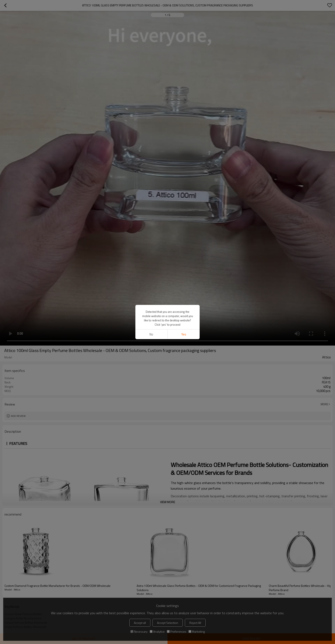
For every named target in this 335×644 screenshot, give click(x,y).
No (151, 334)
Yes (184, 334)
